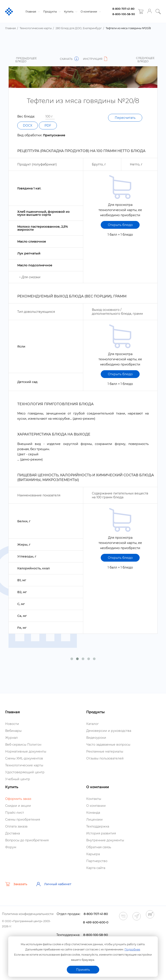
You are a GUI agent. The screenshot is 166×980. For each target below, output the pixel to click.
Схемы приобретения (23, 820)
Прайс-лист (15, 813)
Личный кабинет (54, 884)
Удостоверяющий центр (25, 772)
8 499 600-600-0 (96, 922)
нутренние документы (105, 840)
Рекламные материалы (105, 751)
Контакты (94, 799)
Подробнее (132, 949)
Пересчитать (125, 118)
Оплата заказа (16, 826)
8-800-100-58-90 (124, 14)
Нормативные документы (26, 751)
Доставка (13, 833)
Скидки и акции (18, 806)
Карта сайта (96, 868)
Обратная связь (99, 847)
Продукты (51, 12)
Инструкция (96, 59)
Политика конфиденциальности (28, 914)
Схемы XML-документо (24, 758)
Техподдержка (98, 826)
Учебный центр (18, 779)
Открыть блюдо (120, 225)
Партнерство (97, 861)
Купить (70, 12)
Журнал (11, 738)
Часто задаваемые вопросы (108, 745)
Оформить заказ (18, 799)
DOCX (28, 125)
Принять (83, 970)
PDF (48, 125)
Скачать (69, 59)
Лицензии (94, 820)
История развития (101, 833)
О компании (90, 12)
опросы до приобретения (27, 840)
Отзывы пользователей (105, 758)
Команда (93, 813)
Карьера (93, 854)
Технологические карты (24, 765)
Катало (93, 724)
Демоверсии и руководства (109, 731)
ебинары (13, 731)
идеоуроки (96, 738)
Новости (12, 724)
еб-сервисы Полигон (23, 745)
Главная (32, 12)
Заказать (16, 884)
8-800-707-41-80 (123, 9)
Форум (11, 847)
